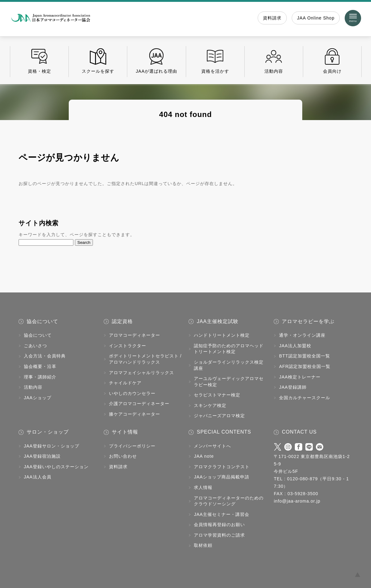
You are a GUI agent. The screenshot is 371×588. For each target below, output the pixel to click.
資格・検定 (39, 61)
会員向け (332, 61)
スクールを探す (98, 61)
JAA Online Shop (316, 18)
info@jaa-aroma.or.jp (297, 501)
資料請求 (272, 18)
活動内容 (274, 61)
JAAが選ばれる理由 (156, 61)
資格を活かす (215, 61)
